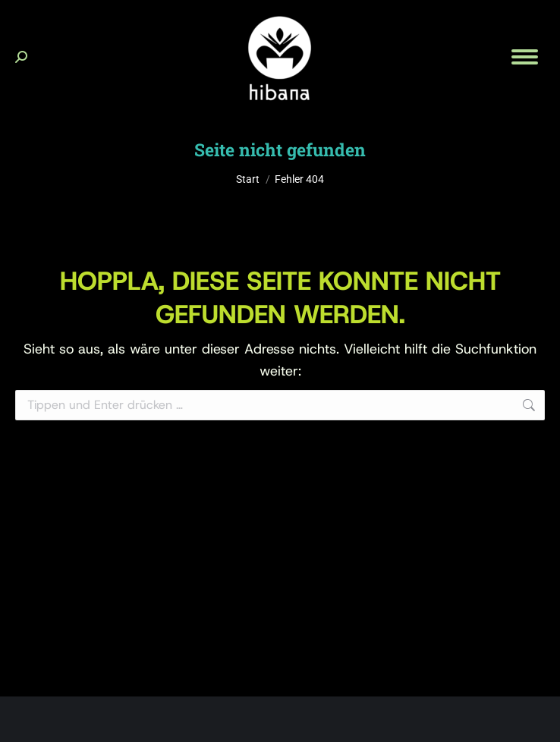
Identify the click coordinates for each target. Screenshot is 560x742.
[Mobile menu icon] (525, 57)
